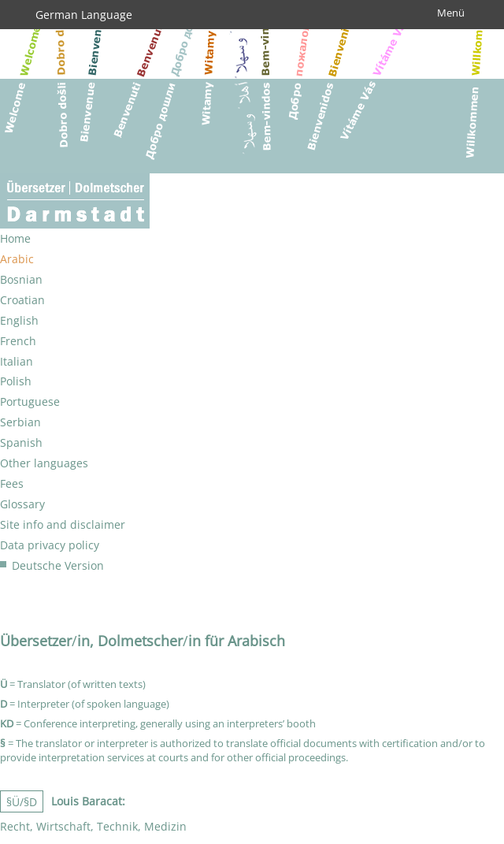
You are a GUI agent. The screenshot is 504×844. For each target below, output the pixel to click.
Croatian (22, 300)
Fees (12, 483)
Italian (17, 361)
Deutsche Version (58, 565)
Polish (16, 381)
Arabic (17, 259)
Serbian (20, 422)
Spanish (21, 442)
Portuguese (30, 402)
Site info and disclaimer (63, 524)
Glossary (22, 504)
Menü (451, 13)
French (18, 341)
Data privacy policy (50, 545)
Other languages (44, 463)
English (19, 320)
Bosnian (21, 279)
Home (15, 238)
